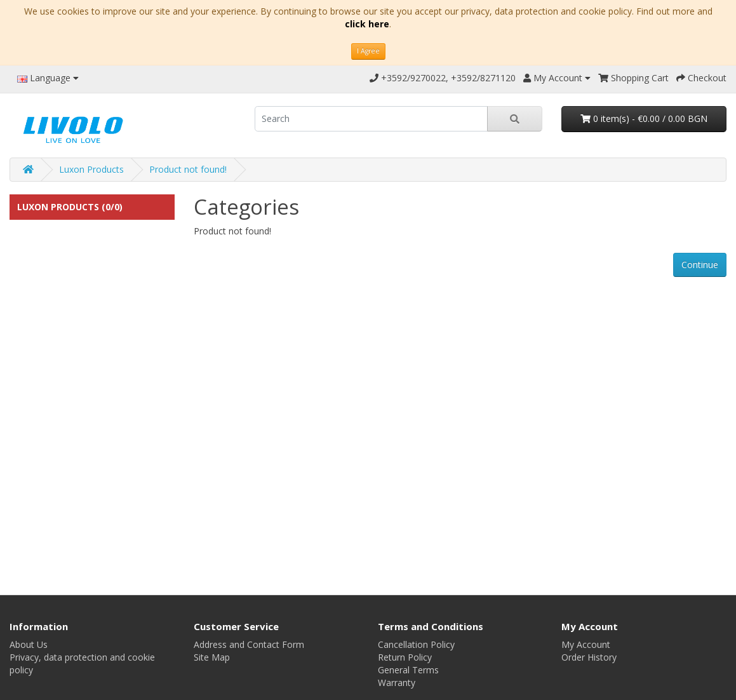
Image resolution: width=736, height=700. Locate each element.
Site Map (212, 657)
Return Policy (405, 657)
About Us (29, 644)
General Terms (408, 670)
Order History (589, 657)
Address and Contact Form (249, 644)
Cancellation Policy (416, 644)
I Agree (368, 51)
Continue (700, 265)
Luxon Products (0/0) (70, 207)
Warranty (397, 683)
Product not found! (188, 169)
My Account (586, 644)
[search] (371, 119)
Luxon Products (91, 169)
